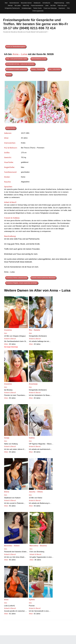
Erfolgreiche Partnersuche (12, 8)
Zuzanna (8, 330)
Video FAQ (26, 5)
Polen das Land (62, 5)
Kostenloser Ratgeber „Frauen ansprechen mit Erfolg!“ (22, 283)
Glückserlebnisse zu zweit (39, 59)
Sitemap (10, 5)
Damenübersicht (14, 3)
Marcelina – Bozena (38, 546)
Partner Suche (37, 8)
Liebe (47, 5)
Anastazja (33, 384)
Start (6, 3)
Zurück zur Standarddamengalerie (16, 46)
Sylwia (32, 600)
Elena (7, 492)
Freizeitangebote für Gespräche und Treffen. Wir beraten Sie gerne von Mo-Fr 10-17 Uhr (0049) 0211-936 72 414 (36, 24)
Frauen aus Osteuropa (50, 8)
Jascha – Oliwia (36, 492)
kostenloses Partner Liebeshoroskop (17, 278)
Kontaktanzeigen (27, 8)
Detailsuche (37, 3)
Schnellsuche (46, 3)
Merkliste (9, 75)
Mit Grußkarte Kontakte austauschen (16, 69)
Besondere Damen (26, 3)
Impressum (62, 8)
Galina (32, 438)
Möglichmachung (59, 3)
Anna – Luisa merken (54, 69)
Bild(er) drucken (11, 128)
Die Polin (53, 5)
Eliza (6, 600)
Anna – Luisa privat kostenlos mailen (17, 59)
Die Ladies (18, 5)
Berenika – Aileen (12, 546)
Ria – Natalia (34, 330)
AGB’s (68, 3)
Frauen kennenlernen (37, 5)
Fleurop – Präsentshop (38, 69)
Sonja (7, 438)
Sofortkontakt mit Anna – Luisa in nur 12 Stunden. (20, 64)
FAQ (68, 8)
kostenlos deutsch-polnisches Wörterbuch (43, 278)
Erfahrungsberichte (38, 11)
